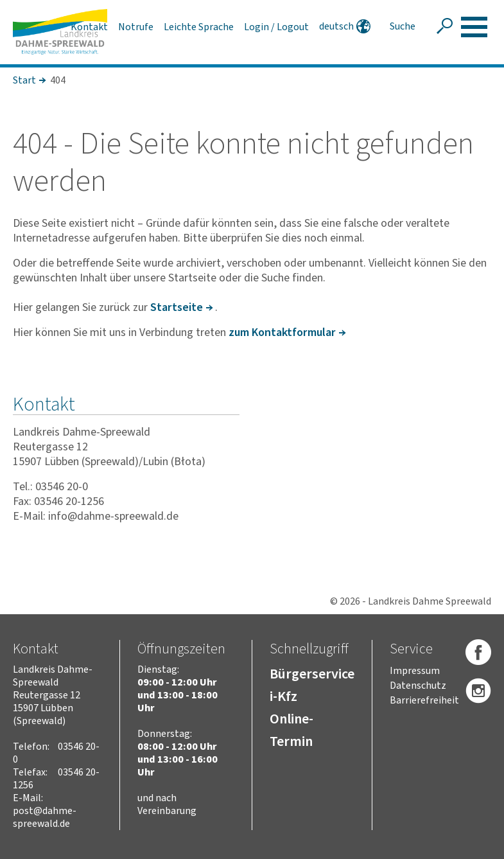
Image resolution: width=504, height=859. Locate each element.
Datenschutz (418, 686)
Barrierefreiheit (424, 700)
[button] (474, 27)
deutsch (336, 26)
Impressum (415, 671)
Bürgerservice (312, 674)
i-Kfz (283, 696)
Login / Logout (276, 27)
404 (58, 80)
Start (24, 80)
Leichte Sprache (199, 27)
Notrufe (136, 27)
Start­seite (177, 307)
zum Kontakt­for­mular (282, 332)
